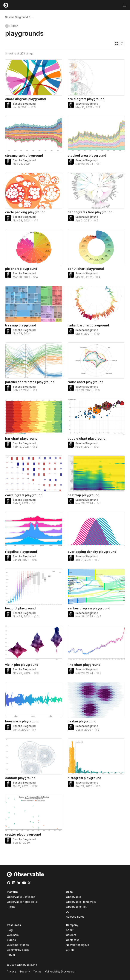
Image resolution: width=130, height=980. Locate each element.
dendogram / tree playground (90, 212)
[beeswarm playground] (34, 700)
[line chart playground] (96, 643)
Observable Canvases (21, 897)
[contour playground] (34, 756)
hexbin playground (82, 721)
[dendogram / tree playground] (96, 191)
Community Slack (18, 950)
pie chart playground (21, 269)
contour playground (20, 778)
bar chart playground (21, 438)
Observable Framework (81, 902)
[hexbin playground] (96, 700)
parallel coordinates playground (30, 382)
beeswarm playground (22, 721)
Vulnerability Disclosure (60, 971)
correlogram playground (24, 495)
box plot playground (20, 608)
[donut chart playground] (96, 247)
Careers (71, 935)
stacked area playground (87, 155)
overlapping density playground (92, 552)
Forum (11, 955)
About (70, 930)
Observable (73, 897)
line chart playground (84, 665)
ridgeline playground (21, 552)
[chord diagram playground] (34, 77)
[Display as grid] (117, 43)
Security (25, 971)
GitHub (70, 950)
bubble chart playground (87, 438)
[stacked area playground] (96, 134)
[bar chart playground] (34, 417)
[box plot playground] (34, 587)
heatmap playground (83, 495)
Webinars (13, 935)
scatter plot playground (23, 834)
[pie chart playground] (34, 247)
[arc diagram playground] (96, 77)
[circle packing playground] (34, 191)
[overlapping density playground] (96, 530)
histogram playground (84, 778)
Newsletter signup (78, 945)
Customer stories (18, 945)
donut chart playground (86, 269)
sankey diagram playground (89, 608)
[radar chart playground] (96, 360)
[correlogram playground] (34, 473)
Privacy (11, 971)
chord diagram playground (25, 99)
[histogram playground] (96, 756)
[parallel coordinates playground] (34, 360)
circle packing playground (25, 212)
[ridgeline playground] (34, 530)
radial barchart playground (88, 325)
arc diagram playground (86, 99)
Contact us (73, 940)
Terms (37, 971)
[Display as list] (122, 43)
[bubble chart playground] (96, 417)
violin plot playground (22, 665)
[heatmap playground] (96, 473)
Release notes (75, 917)
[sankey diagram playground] (96, 587)
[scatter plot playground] (34, 813)
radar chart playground (86, 382)
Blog (10, 930)
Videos (11, 940)
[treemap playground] (34, 304)
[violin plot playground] (34, 643)
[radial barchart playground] (96, 304)
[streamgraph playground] (34, 134)
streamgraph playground (24, 155)
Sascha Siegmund (17, 17)
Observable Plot (76, 907)
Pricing (11, 907)
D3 (68, 912)
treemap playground (21, 325)
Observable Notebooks (22, 902)
